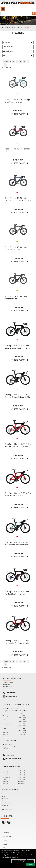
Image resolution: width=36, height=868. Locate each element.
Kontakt (4, 794)
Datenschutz (5, 799)
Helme (5, 841)
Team (3, 796)
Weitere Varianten (19, 114)
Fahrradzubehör (8, 837)
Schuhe (5, 844)
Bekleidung (6, 848)
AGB (3, 801)
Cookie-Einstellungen (19, 861)
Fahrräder (9, 28)
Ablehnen (31, 861)
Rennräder (18, 28)
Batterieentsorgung (7, 803)
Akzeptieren (30, 864)
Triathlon (27, 28)
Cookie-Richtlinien (13, 857)
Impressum (5, 805)
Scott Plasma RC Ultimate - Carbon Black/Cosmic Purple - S (18, 201)
